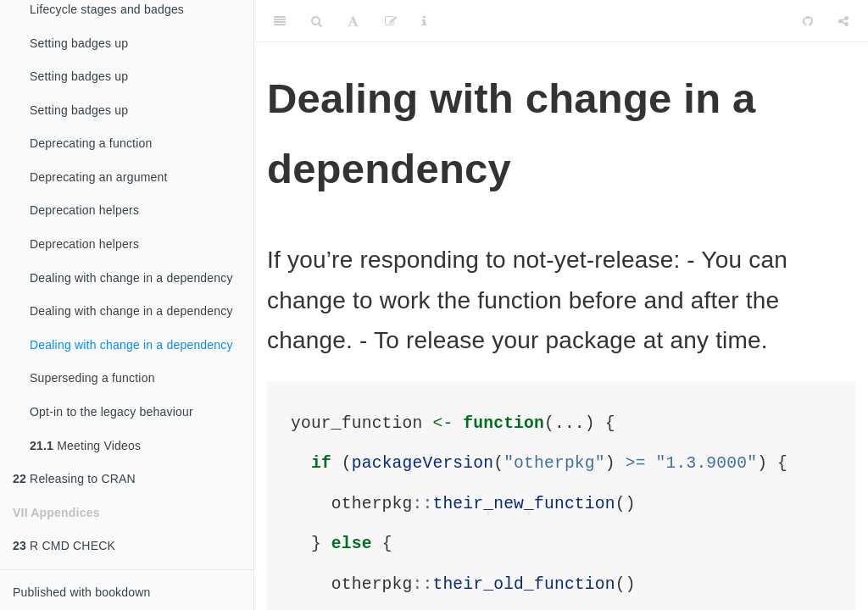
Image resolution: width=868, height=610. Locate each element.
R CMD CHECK (64, 546)
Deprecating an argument (99, 177)
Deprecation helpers (84, 210)
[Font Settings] (353, 21)
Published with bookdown (82, 592)
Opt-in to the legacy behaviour (111, 412)
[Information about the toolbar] (424, 21)
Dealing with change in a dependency (131, 278)
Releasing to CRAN (74, 479)
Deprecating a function (91, 143)
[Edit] (391, 21)
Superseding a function (92, 378)
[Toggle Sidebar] (280, 21)
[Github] (808, 21)
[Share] (843, 21)
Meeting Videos (85, 446)
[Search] (317, 21)
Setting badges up (79, 43)
